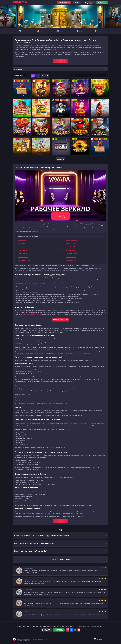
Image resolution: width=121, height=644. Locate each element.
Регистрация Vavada (60, 521)
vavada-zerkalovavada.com (25, 247)
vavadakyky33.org (71, 243)
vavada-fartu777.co (71, 247)
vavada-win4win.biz (71, 257)
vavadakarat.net (22, 240)
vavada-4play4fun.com (24, 260)
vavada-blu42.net (22, 243)
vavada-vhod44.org (71, 250)
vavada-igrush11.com (72, 240)
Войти (77, 2)
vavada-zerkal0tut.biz (24, 254)
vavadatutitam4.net (71, 260)
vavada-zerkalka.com (72, 254)
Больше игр (61, 159)
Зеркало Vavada (60, 61)
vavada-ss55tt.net (23, 250)
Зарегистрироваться (64, 2)
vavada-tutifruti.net (23, 257)
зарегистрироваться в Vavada (32, 314)
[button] (2, 17)
